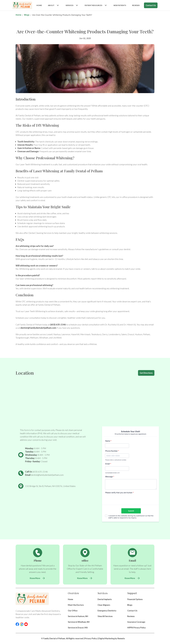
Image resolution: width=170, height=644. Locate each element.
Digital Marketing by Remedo (112, 638)
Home (18, 15)
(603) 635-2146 (58, 325)
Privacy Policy (91, 638)
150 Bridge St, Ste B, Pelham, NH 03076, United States (50, 486)
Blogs (27, 15)
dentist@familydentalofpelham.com (38, 328)
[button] (17, 624)
